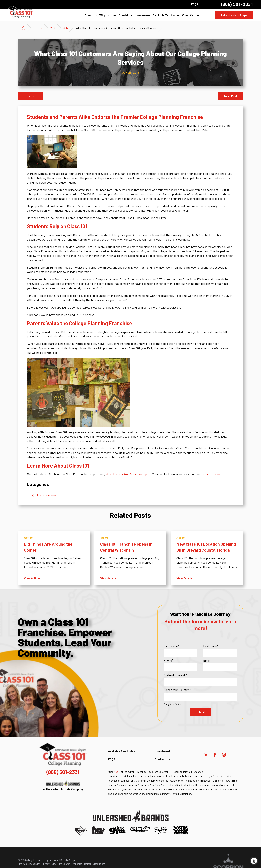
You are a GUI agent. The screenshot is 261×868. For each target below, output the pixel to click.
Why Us (104, 15)
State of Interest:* (176, 675)
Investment (143, 15)
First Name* (171, 646)
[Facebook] (215, 755)
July (66, 28)
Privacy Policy (49, 864)
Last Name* (211, 646)
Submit (200, 712)
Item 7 (117, 772)
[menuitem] (91, 15)
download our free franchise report (129, 474)
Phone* (168, 660)
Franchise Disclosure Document (88, 864)
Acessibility (34, 864)
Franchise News (47, 495)
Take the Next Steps (234, 15)
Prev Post (30, 96)
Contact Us (162, 759)
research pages (210, 474)
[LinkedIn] (205, 755)
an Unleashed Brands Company (63, 786)
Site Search (64, 864)
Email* (207, 660)
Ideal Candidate (122, 15)
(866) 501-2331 (237, 4)
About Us (91, 15)
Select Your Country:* (177, 690)
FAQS (195, 4)
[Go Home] (24, 28)
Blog (40, 28)
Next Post (231, 96)
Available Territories (166, 15)
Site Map (22, 864)
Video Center (191, 15)
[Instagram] (224, 755)
